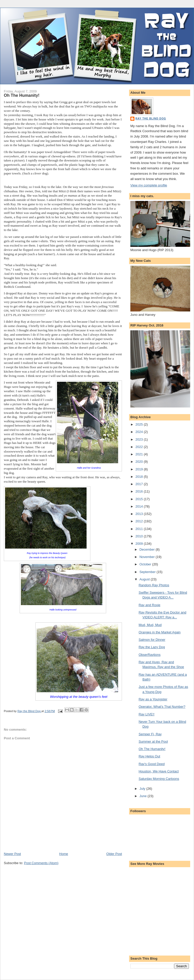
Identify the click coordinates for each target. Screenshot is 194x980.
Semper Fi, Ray (150, 734)
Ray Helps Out (149, 756)
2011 (140, 529)
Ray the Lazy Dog (152, 647)
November (148, 557)
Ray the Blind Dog (151, 119)
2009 (140, 544)
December (148, 549)
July (143, 789)
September (148, 572)
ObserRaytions (149, 655)
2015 (140, 499)
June (144, 796)
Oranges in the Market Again (160, 632)
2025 (140, 424)
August (145, 579)
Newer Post (12, 854)
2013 (140, 514)
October (146, 564)
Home (64, 854)
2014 (140, 506)
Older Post (114, 854)
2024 (140, 432)
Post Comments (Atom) (41, 863)
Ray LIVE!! (146, 714)
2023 (140, 439)
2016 (140, 491)
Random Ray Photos (154, 585)
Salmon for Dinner (152, 640)
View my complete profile (149, 185)
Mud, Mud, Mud (150, 625)
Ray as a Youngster (153, 699)
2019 (140, 469)
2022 (140, 447)
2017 (140, 484)
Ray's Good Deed (151, 764)
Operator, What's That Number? (162, 707)
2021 (140, 454)
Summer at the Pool (153, 741)
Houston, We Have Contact (158, 771)
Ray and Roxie (149, 605)
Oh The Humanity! (152, 749)
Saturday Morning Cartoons (159, 779)
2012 (140, 521)
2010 (140, 536)
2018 (140, 477)
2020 (140, 462)
